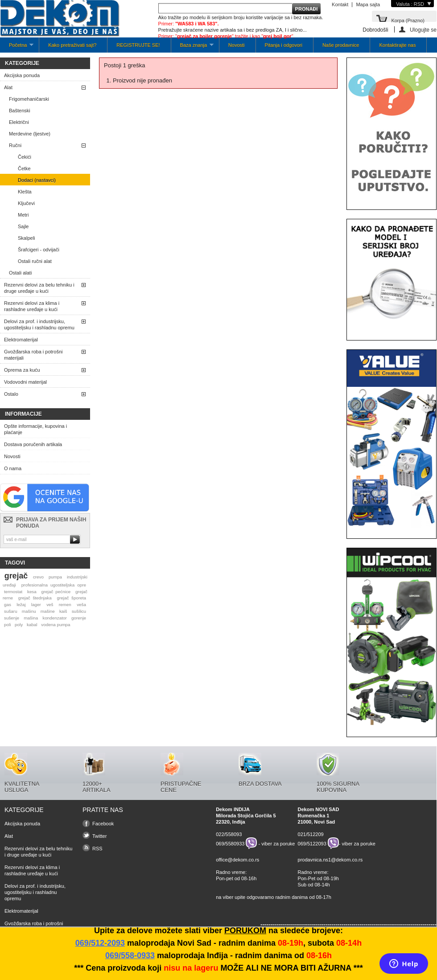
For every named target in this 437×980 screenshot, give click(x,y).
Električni (19, 122)
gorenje (79, 618)
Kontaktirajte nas (397, 45)
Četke (24, 168)
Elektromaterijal (21, 340)
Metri (23, 215)
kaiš (63, 611)
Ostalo (11, 394)
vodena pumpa (56, 625)
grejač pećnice (56, 592)
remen (65, 605)
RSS (97, 849)
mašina (31, 618)
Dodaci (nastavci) (37, 180)
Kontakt (340, 4)
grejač (16, 576)
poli (7, 625)
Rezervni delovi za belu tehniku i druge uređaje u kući (39, 288)
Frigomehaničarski (29, 99)
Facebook (103, 824)
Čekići (25, 157)
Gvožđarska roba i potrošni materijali (33, 355)
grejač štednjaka (35, 598)
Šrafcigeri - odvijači (39, 250)
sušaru (11, 611)
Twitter (99, 836)
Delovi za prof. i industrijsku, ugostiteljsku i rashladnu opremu (39, 324)
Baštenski (20, 111)
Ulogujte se (423, 30)
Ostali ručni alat (35, 261)
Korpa (408, 20)
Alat (8, 87)
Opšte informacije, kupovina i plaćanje (35, 429)
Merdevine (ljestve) (30, 134)
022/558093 (229, 834)
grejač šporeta (71, 598)
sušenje (12, 618)
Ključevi (26, 203)
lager (36, 605)
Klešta (25, 192)
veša (81, 605)
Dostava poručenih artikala (33, 444)
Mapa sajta (368, 4)
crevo (38, 577)
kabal (32, 625)
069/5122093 (312, 843)
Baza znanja (192, 47)
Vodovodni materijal (25, 382)
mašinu (29, 611)
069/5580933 (230, 843)
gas (8, 605)
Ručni (15, 145)
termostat (13, 592)
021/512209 (311, 834)
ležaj (21, 605)
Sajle (23, 226)
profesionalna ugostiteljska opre (54, 585)
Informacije (23, 414)
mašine (48, 611)
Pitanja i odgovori (284, 45)
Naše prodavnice (341, 45)
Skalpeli (27, 238)
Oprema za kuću (22, 370)
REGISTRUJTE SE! (138, 45)
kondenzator (54, 618)
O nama (13, 468)
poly (19, 625)
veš (50, 605)
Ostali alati (20, 273)
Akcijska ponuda (22, 75)
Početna (17, 47)
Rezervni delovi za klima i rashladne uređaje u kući (32, 306)
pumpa (55, 577)
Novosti (237, 45)
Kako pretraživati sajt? (72, 45)
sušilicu (79, 611)
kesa (32, 592)
